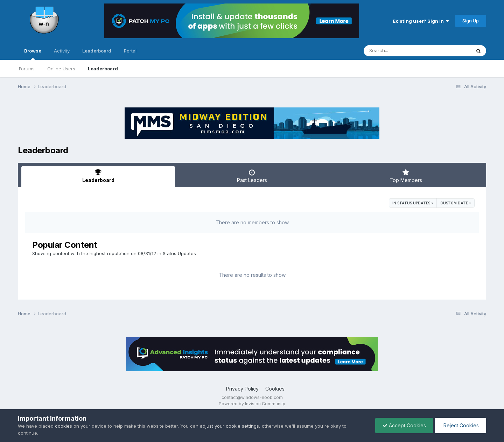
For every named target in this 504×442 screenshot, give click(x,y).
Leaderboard (103, 69)
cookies (64, 426)
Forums (27, 69)
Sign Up (471, 21)
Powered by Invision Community (252, 404)
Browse (33, 54)
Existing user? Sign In (421, 21)
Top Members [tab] (406, 176)
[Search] (398, 51)
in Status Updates (413, 203)
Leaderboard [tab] (98, 176)
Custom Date (456, 203)
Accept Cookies (404, 425)
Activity (62, 51)
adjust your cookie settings (229, 426)
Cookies (275, 389)
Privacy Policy (242, 389)
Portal (130, 51)
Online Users (61, 69)
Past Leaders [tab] (252, 176)
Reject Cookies (460, 425)
